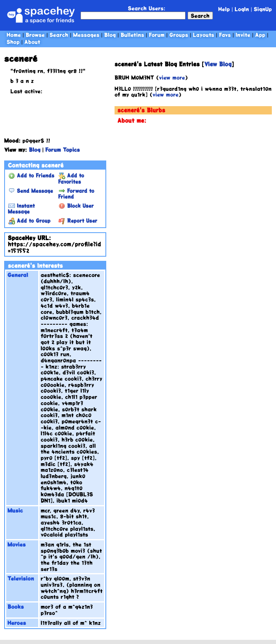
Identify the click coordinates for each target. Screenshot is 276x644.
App (260, 35)
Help (224, 9)
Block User (76, 206)
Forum (157, 35)
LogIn (242, 9)
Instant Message (21, 209)
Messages (86, 35)
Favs (225, 35)
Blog (110, 35)
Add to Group (29, 221)
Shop (13, 42)
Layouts (204, 35)
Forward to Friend (76, 194)
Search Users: (147, 8)
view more (172, 77)
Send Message (31, 191)
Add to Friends (31, 175)
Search (200, 16)
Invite (243, 35)
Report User (78, 221)
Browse (35, 35)
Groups (179, 35)
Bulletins (132, 35)
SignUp (263, 9)
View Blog (218, 64)
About (32, 42)
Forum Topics (62, 149)
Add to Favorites (71, 178)
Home (14, 35)
